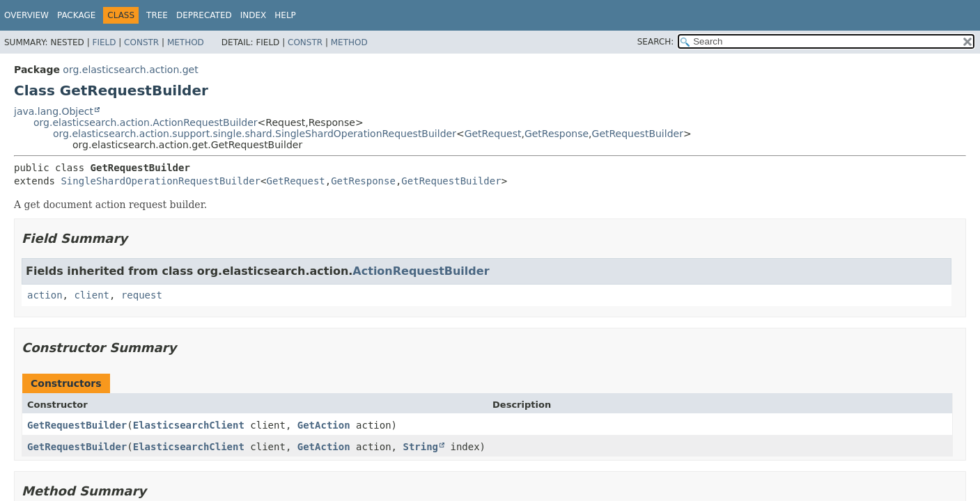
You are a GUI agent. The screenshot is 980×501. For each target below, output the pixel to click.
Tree (157, 15)
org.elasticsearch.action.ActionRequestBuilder (146, 122)
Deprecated (204, 15)
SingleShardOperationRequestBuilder (161, 181)
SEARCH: (656, 42)
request (142, 295)
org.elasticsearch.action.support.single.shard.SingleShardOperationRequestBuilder (255, 134)
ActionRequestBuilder (421, 271)
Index (254, 15)
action (45, 295)
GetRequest (493, 134)
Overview (26, 15)
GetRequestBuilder (638, 134)
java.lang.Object (54, 111)
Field (104, 42)
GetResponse (557, 134)
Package (76, 15)
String (420, 447)
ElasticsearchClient (189, 425)
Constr (141, 42)
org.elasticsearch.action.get (130, 70)
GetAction (324, 425)
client (92, 295)
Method (186, 42)
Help (285, 15)
